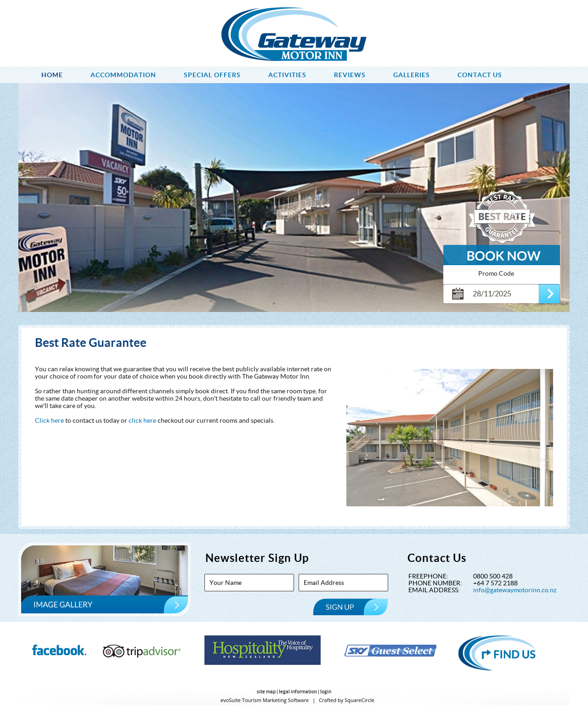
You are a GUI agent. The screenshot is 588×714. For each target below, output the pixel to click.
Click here (49, 420)
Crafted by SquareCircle (347, 700)
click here (143, 420)
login (326, 691)
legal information (298, 691)
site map (266, 691)
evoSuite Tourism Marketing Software (265, 700)
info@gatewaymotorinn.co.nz (515, 590)
